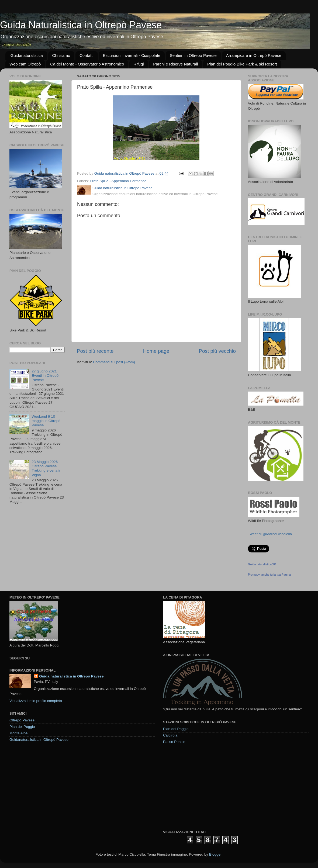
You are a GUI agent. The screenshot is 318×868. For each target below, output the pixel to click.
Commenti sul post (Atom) (114, 362)
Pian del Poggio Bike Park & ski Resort (242, 64)
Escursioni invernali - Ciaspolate (131, 55)
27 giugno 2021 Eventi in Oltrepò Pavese (45, 376)
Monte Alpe (19, 733)
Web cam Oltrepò (25, 64)
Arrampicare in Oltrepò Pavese (254, 55)
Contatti (87, 55)
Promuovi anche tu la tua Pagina (269, 575)
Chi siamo (61, 55)
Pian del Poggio (22, 727)
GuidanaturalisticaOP (262, 564)
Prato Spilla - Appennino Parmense (118, 181)
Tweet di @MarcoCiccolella (270, 534)
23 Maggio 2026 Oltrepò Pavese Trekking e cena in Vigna (46, 468)
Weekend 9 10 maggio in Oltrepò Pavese (46, 421)
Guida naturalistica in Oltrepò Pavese (71, 676)
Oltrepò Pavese (22, 720)
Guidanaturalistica (27, 55)
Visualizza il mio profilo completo (36, 701)
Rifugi (139, 64)
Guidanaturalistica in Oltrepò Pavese (39, 740)
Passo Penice (174, 742)
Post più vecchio (217, 351)
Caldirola (170, 735)
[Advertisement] (203, 787)
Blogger (215, 854)
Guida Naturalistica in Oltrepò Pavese (81, 25)
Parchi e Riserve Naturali (175, 64)
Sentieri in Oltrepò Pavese (193, 55)
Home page (156, 351)
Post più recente (95, 351)
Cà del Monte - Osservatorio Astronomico (87, 64)
